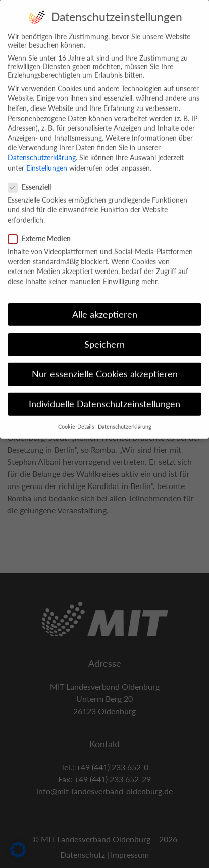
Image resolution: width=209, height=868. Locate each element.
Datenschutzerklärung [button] (125, 419)
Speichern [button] (104, 336)
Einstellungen (47, 159)
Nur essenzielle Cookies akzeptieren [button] (105, 366)
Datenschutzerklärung (42, 149)
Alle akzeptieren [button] (105, 306)
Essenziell (33, 178)
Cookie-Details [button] (76, 419)
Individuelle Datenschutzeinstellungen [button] (104, 396)
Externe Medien (42, 230)
